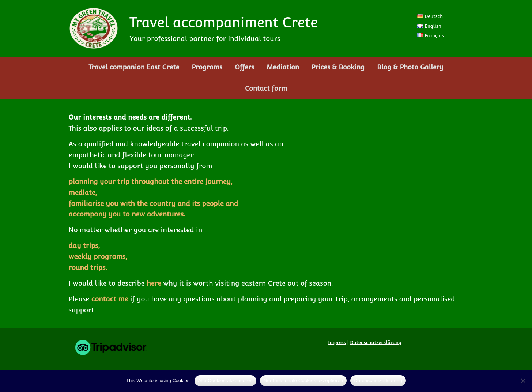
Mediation (283, 67)
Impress (337, 342)
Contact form (266, 88)
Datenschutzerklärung (376, 342)
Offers (244, 67)
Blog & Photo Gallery (410, 67)
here (154, 283)
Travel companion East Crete (134, 67)
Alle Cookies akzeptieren (225, 380)
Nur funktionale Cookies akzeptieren (303, 380)
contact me (110, 299)
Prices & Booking (338, 67)
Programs (207, 67)
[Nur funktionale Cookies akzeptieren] (523, 381)
